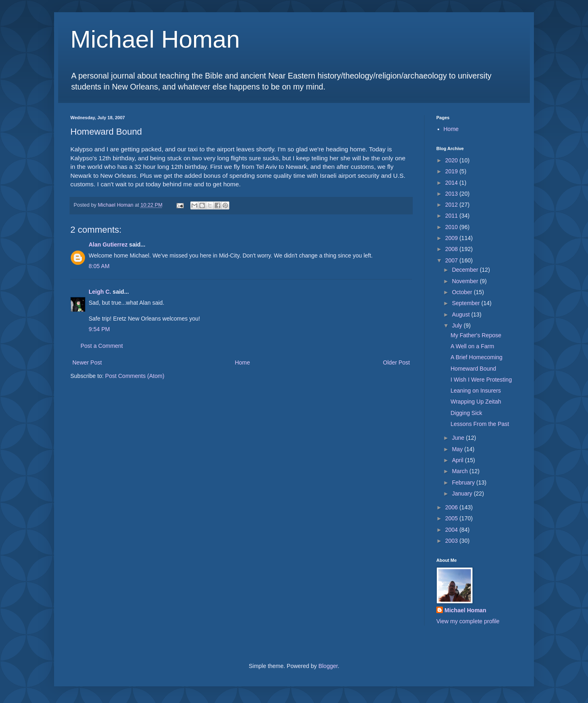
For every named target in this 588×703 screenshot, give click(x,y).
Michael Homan (155, 39)
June (459, 438)
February (464, 482)
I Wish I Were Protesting (481, 380)
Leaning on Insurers (476, 391)
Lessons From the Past (480, 424)
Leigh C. (100, 292)
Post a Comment (102, 346)
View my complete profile (468, 621)
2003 (452, 541)
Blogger (328, 666)
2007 (452, 260)
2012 (452, 205)
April (458, 460)
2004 (452, 530)
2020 (452, 160)
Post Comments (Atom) (135, 376)
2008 (452, 249)
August (461, 314)
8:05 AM (99, 266)
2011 (452, 216)
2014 (452, 183)
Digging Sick (466, 413)
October (463, 292)
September (466, 303)
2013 (452, 194)
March (461, 471)
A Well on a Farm (472, 346)
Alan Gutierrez (108, 245)
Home (242, 362)
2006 (452, 507)
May (458, 449)
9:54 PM (99, 329)
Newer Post (87, 362)
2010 (452, 227)
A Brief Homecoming (477, 357)
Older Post (396, 362)
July (458, 325)
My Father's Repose (476, 335)
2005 (452, 518)
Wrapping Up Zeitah (476, 402)
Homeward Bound (473, 369)
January (463, 493)
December (466, 270)
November (466, 281)
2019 (452, 171)
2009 (452, 238)
